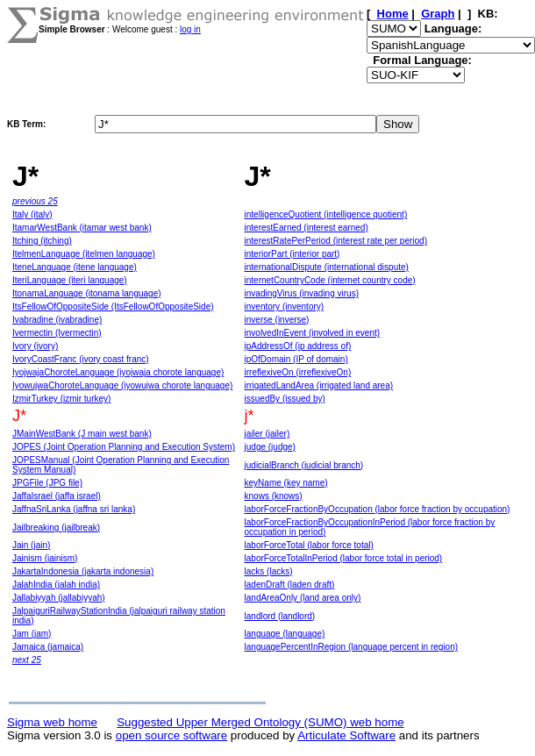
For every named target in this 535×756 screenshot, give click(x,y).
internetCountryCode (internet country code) (330, 280)
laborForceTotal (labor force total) (309, 545)
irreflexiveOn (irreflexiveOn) (298, 372)
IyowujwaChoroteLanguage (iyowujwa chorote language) (122, 385)
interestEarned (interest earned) (307, 228)
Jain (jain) (31, 545)
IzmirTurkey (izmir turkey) (61, 399)
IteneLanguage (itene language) (75, 267)
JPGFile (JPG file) (47, 483)
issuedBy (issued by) (285, 399)
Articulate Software (346, 735)
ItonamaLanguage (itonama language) (87, 293)
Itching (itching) (42, 241)
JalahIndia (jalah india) (56, 585)
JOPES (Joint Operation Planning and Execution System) (124, 447)
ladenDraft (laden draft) (290, 585)
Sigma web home (52, 722)
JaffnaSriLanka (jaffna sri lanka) (74, 509)
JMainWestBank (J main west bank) (82, 434)
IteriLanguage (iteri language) (70, 280)
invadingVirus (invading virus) (302, 293)
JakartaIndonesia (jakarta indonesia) (83, 571)
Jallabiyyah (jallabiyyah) (59, 598)
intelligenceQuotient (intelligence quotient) (326, 214)
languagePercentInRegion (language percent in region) (352, 647)
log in (190, 29)
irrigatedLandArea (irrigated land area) (319, 385)
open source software (171, 735)
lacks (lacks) (269, 571)
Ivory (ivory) (35, 346)
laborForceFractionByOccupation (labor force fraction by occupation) (378, 509)
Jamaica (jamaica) (48, 647)
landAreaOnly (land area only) (303, 598)
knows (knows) (274, 496)
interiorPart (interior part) (292, 254)
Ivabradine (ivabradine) (57, 320)
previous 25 (35, 201)
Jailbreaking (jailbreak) (56, 528)
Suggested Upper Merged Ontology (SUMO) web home (260, 722)
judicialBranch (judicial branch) (304, 465)
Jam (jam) (32, 634)
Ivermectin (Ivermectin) (57, 333)
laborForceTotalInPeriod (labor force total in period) (344, 558)
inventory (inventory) (285, 307)
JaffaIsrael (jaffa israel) (57, 496)
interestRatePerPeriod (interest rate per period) (336, 241)
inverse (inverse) (277, 320)
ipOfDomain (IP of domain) (296, 359)
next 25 (27, 660)
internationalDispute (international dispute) (327, 267)
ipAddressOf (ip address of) (298, 346)
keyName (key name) (286, 483)
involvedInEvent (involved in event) (313, 333)
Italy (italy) (32, 214)
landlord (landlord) (280, 616)
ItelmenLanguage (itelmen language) (84, 254)
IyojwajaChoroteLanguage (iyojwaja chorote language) (118, 372)
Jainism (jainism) (45, 558)
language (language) (285, 634)
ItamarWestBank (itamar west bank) (82, 228)
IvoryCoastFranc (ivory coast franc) (81, 359)
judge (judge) (270, 447)
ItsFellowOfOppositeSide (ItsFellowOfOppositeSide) (113, 307)
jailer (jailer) (267, 434)
